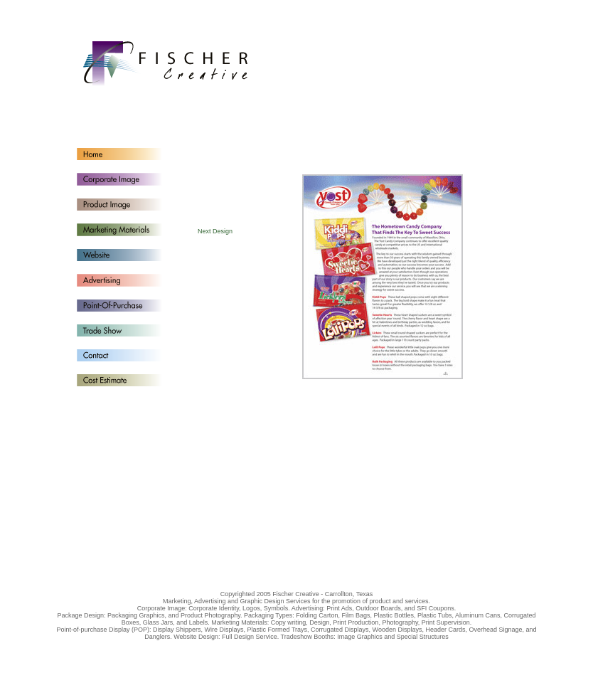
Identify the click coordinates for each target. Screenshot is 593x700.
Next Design (215, 231)
